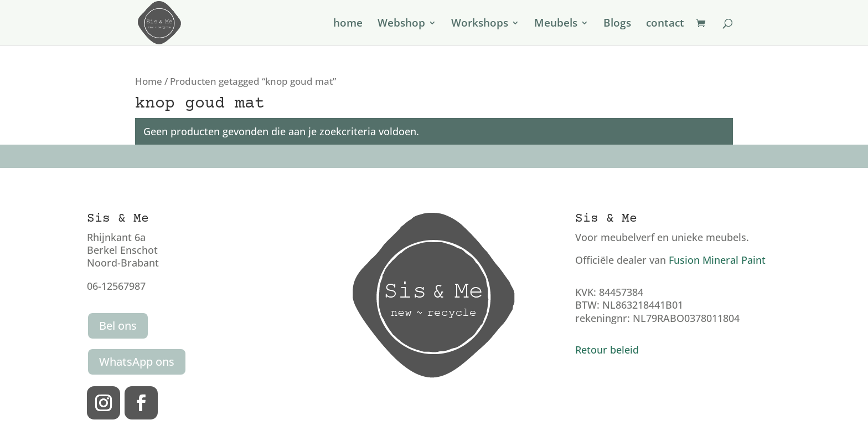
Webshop (401, 24)
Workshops (480, 24)
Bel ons (118, 326)
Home (149, 81)
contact (665, 24)
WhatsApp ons (137, 362)
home (348, 24)
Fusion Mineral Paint (717, 260)
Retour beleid (607, 350)
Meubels (556, 24)
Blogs (617, 24)
